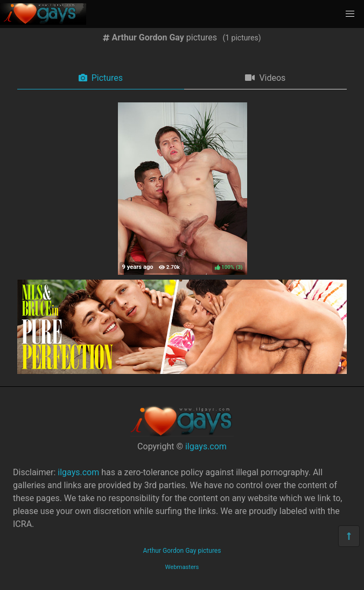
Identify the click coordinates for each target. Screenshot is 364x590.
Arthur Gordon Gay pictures (182, 551)
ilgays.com (206, 446)
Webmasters (182, 567)
